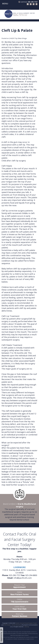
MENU (5, 4)
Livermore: (28, 2)
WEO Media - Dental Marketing (12, 625)
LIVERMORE (19, 567)
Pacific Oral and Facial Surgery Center (26, 623)
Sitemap (27, 627)
